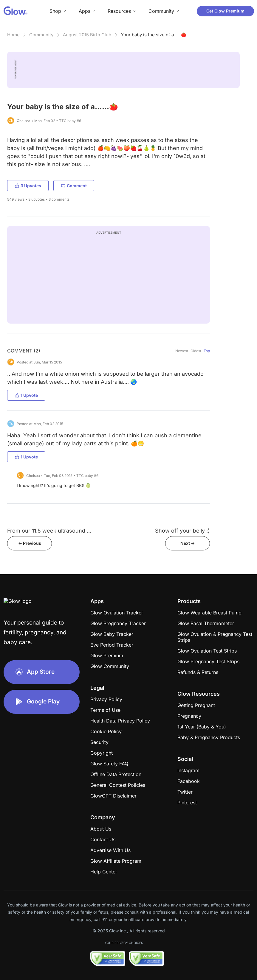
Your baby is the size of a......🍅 (154, 35)
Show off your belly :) (182, 531)
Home (13, 35)
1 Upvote (26, 395)
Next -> (188, 543)
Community (41, 35)
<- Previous (30, 543)
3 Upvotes (28, 186)
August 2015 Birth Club (87, 35)
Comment (74, 186)
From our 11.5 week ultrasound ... (49, 531)
